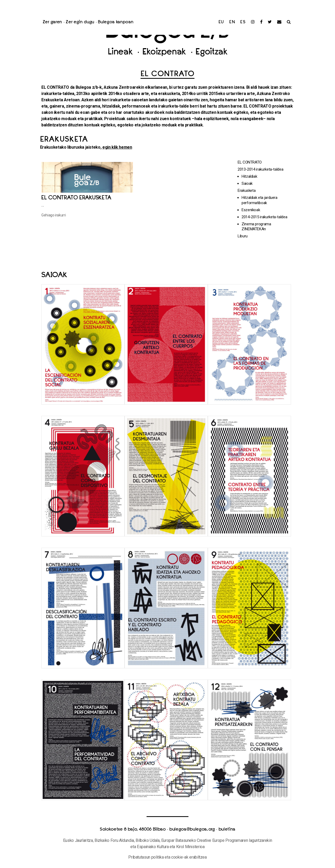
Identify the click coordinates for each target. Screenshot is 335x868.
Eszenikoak (251, 210)
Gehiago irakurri (54, 215)
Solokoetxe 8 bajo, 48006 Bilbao (133, 830)
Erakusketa (247, 191)
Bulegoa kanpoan (116, 22)
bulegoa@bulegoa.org (192, 830)
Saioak (247, 183)
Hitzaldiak (249, 176)
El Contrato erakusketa (76, 198)
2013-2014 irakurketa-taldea (260, 169)
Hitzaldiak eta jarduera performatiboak (259, 200)
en (232, 22)
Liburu (243, 236)
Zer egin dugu (80, 22)
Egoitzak (211, 52)
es (243, 22)
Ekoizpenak (165, 52)
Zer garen (52, 22)
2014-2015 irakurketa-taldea (264, 217)
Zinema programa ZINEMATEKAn (256, 227)
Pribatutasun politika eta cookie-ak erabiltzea (167, 857)
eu (221, 22)
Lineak (121, 52)
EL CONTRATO (250, 162)
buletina (227, 830)
